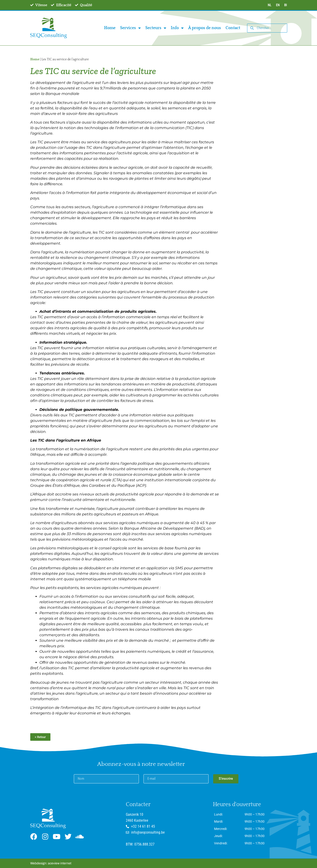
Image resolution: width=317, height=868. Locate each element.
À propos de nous (205, 28)
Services (130, 28)
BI (286, 5)
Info (177, 28)
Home (110, 28)
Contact (233, 28)
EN (278, 5)
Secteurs (156, 28)
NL (270, 5)
